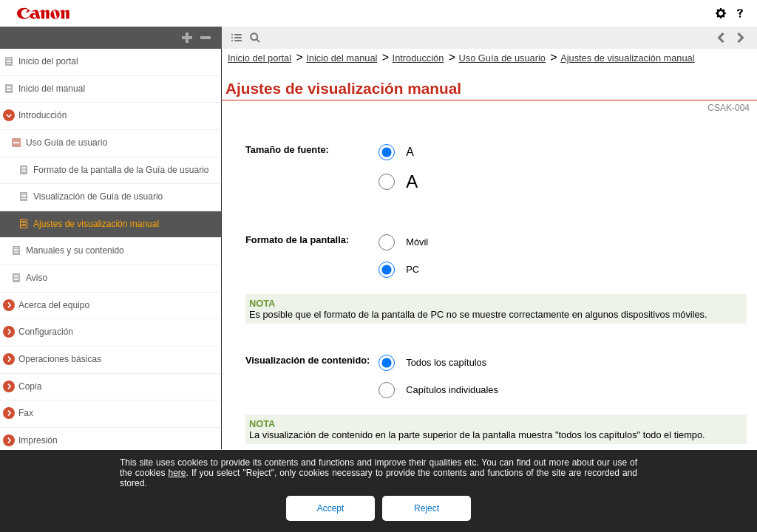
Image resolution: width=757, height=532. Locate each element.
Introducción (43, 115)
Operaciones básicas (60, 359)
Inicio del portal (48, 61)
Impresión (38, 440)
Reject (427, 508)
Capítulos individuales (452, 390)
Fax (26, 413)
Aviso (37, 278)
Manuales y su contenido (75, 250)
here (177, 473)
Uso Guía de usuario (67, 143)
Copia (30, 386)
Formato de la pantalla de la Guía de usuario (121, 170)
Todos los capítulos (446, 362)
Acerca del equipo (54, 305)
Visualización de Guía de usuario (98, 197)
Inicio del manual (52, 89)
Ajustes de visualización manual (96, 224)
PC (413, 269)
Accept (331, 508)
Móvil (417, 242)
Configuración (46, 332)
